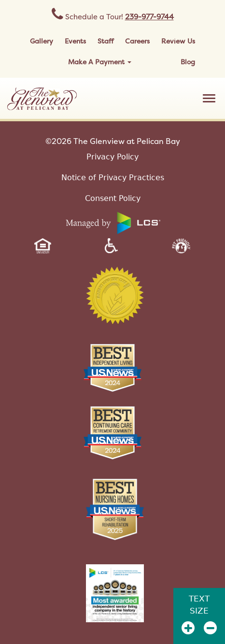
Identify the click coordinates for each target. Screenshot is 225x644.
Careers (137, 41)
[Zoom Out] (210, 628)
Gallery (42, 41)
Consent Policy (113, 198)
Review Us (178, 41)
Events (75, 41)
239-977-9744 (149, 17)
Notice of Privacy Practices (113, 178)
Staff (105, 41)
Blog (188, 62)
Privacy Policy (112, 157)
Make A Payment (100, 62)
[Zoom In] (188, 628)
